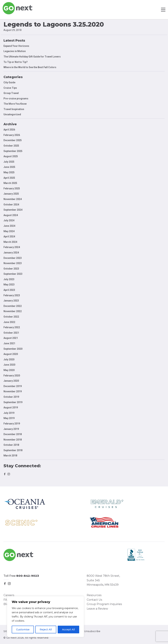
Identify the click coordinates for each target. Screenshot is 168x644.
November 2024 (13, 199)
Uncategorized (12, 114)
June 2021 (9, 343)
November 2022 (13, 311)
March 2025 (10, 183)
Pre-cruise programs (16, 99)
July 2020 (9, 359)
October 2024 (11, 205)
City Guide (9, 82)
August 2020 (11, 354)
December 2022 (13, 306)
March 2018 (10, 456)
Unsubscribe (92, 631)
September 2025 (13, 151)
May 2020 (9, 370)
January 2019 (11, 429)
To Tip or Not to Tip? (16, 62)
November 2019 (13, 391)
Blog (7, 604)
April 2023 (9, 290)
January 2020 (11, 381)
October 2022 (11, 317)
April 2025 (9, 178)
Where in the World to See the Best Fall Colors (30, 67)
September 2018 (13, 450)
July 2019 (9, 413)
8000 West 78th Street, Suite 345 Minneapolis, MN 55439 (103, 580)
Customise (23, 630)
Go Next (18, 8)
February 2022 (12, 327)
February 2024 (12, 247)
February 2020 (12, 376)
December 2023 (13, 258)
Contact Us (94, 600)
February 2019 (12, 424)
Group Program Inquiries (104, 604)
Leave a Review (97, 609)
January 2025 (11, 194)
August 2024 (11, 215)
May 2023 (9, 285)
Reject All (46, 630)
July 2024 (9, 220)
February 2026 (12, 135)
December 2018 (13, 434)
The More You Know (15, 104)
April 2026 (9, 130)
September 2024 (13, 210)
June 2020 (9, 365)
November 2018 (13, 440)
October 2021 (11, 333)
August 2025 (11, 156)
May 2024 (9, 231)
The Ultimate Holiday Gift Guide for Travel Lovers (32, 57)
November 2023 (13, 263)
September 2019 (13, 402)
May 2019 (9, 418)
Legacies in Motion (15, 51)
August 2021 (11, 338)
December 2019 (13, 386)
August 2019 (11, 407)
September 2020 (13, 349)
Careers (9, 595)
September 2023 (13, 274)
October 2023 (11, 269)
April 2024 (9, 237)
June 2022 (9, 322)
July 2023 (9, 279)
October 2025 (11, 146)
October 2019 (11, 397)
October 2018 (11, 445)
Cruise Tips (10, 88)
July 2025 (9, 162)
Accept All (68, 630)
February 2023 (12, 295)
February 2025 (12, 188)
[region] (45, 617)
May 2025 (9, 172)
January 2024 (11, 253)
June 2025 (9, 167)
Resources (94, 595)
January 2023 (11, 301)
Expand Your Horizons (16, 46)
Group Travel (11, 93)
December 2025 (13, 140)
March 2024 (10, 242)
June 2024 (9, 226)
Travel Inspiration (14, 109)
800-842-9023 (28, 576)
